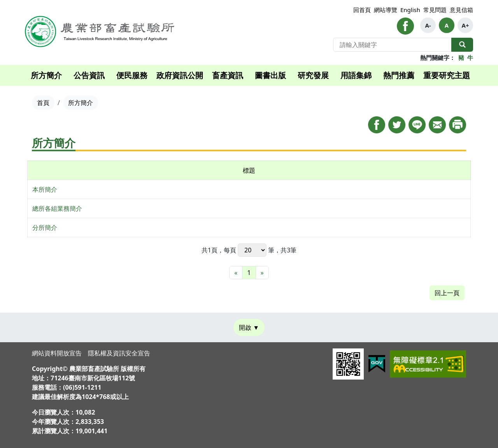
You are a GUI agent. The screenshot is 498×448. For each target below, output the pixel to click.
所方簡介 (46, 75)
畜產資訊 (228, 75)
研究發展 (313, 75)
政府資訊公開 (180, 75)
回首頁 (362, 10)
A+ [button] (466, 25)
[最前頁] (236, 273)
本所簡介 (45, 189)
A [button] (447, 25)
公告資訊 (89, 75)
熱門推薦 (399, 75)
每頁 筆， (252, 250)
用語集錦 (356, 75)
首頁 (43, 103)
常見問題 (435, 10)
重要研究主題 (447, 75)
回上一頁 (447, 293)
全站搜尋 (462, 45)
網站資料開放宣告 (57, 353)
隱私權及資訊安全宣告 (119, 353)
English (410, 10)
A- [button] (428, 25)
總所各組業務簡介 (57, 208)
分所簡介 (45, 227)
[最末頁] (262, 273)
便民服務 (132, 75)
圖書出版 (270, 75)
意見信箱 (461, 10)
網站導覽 (386, 10)
